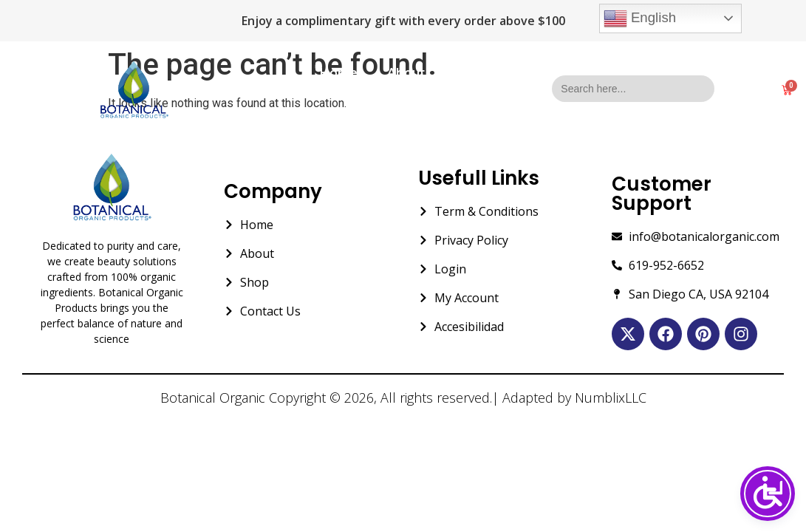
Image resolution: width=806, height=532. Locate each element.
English (640, 18)
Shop (470, 73)
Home (339, 73)
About (406, 73)
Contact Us (403, 107)
